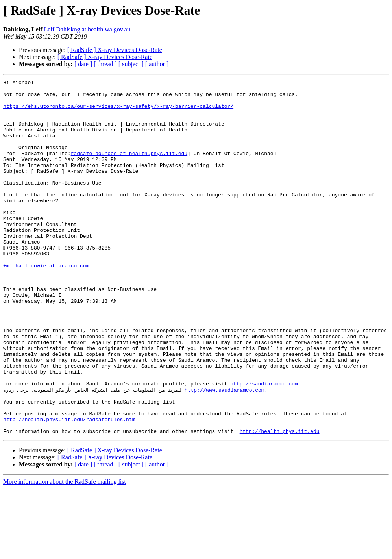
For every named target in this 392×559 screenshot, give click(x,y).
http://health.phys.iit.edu (280, 502)
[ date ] (83, 64)
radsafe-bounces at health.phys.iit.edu (129, 168)
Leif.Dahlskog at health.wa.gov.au (87, 29)
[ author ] (157, 64)
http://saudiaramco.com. (265, 445)
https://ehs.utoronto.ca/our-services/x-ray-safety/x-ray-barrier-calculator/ (118, 112)
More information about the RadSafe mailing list (65, 552)
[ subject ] (131, 64)
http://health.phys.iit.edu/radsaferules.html (71, 487)
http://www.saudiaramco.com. (226, 452)
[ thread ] (105, 64)
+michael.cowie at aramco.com (46, 303)
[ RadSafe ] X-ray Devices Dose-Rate (115, 50)
